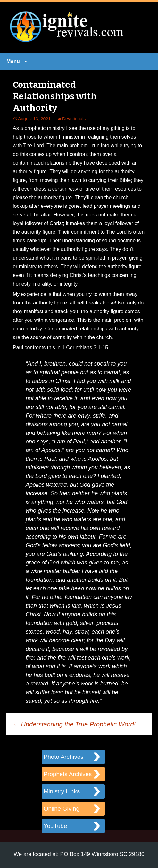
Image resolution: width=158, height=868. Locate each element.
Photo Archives (63, 757)
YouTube (55, 826)
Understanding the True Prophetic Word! (74, 724)
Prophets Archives (68, 774)
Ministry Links (62, 791)
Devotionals (74, 119)
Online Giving (62, 809)
